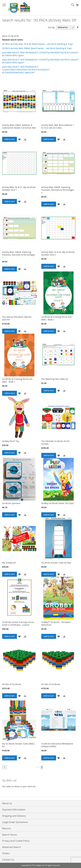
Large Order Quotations (15, 822)
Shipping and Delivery (14, 816)
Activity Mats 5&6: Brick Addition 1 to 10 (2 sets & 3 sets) (58, 126)
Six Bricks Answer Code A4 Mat (56, 563)
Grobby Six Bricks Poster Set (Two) (57, 503)
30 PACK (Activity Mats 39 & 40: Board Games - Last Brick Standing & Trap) (37, 44)
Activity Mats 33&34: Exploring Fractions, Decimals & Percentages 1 (19, 255)
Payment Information (14, 810)
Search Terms (10, 835)
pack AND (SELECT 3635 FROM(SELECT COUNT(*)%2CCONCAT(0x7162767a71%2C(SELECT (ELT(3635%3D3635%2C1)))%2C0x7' (26, 70)
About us (7, 803)
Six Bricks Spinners (11, 503)
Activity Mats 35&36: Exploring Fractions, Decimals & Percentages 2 (58, 190)
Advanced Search (11, 847)
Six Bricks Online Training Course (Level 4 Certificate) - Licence (18, 623)
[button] (19, 139)
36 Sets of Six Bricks (12, 684)
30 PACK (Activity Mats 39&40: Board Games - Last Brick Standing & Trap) (37, 48)
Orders (6, 853)
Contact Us (8, 860)
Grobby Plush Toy (10, 441)
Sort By (51, 27)
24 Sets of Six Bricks (51, 684)
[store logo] (19, 8)
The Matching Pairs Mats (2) (55, 379)
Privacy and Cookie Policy (16, 841)
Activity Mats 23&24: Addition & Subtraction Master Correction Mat (19, 126)
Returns (6, 828)
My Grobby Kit (9, 563)
